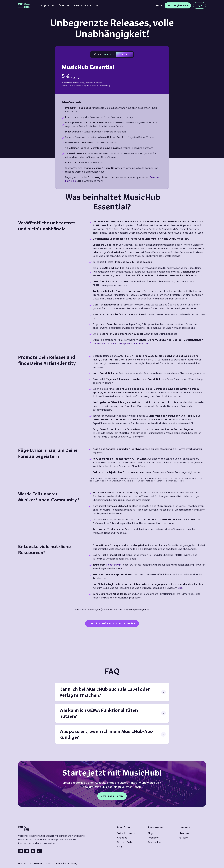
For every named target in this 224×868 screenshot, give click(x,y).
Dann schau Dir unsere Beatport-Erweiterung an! (121, 344)
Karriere (183, 838)
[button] (47, 5)
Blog (73, 181)
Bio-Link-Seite (125, 842)
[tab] (104, 54)
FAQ (98, 5)
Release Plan (155, 842)
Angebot (122, 838)
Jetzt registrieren (178, 5)
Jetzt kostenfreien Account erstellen (112, 623)
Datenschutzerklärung (66, 863)
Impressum (36, 863)
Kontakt (22, 863)
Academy (153, 838)
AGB (48, 863)
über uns (64, 5)
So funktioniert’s (126, 833)
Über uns (184, 833)
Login (199, 5)
